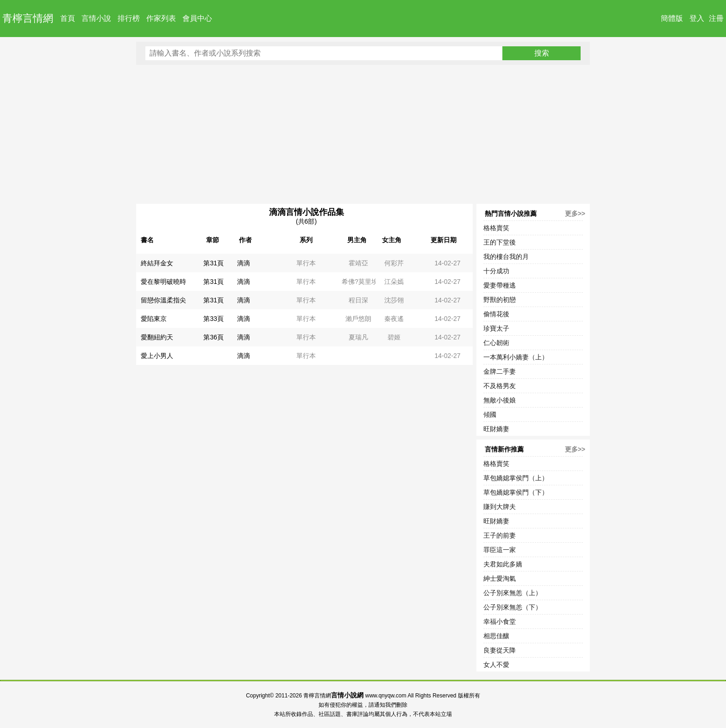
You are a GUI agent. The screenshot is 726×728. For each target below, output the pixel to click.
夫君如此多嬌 (503, 564)
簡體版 (672, 18)
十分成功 (496, 271)
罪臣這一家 (500, 550)
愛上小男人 (157, 356)
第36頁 (213, 337)
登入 (697, 18)
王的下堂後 (500, 242)
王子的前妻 (500, 535)
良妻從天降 (500, 650)
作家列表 (161, 18)
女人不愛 (496, 665)
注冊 (716, 18)
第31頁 (213, 263)
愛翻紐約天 (157, 337)
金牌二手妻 (500, 371)
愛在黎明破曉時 (163, 282)
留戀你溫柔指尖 (163, 300)
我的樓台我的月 (506, 257)
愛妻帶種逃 (500, 285)
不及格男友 (500, 386)
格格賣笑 (496, 228)
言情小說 (96, 18)
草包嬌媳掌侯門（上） (516, 478)
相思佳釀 (496, 636)
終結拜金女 (157, 263)
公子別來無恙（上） (513, 593)
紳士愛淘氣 (500, 578)
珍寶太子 (496, 328)
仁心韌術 (496, 343)
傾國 (490, 414)
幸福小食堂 (500, 621)
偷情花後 (496, 314)
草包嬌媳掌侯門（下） (516, 492)
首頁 (68, 18)
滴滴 (244, 263)
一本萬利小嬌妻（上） (516, 357)
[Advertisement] (363, 134)
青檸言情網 (28, 18)
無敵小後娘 (500, 400)
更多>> (575, 213)
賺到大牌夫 (500, 507)
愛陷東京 (154, 319)
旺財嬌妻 (496, 429)
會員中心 (197, 18)
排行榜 (129, 18)
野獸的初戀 (500, 300)
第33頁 (213, 319)
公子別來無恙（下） (513, 607)
